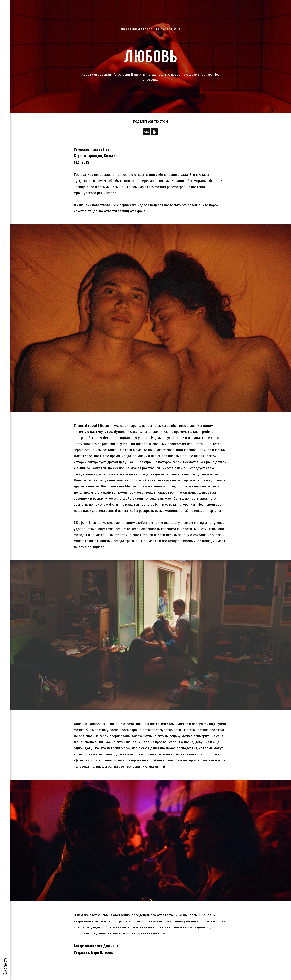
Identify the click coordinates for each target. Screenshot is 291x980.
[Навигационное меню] (5, 6)
